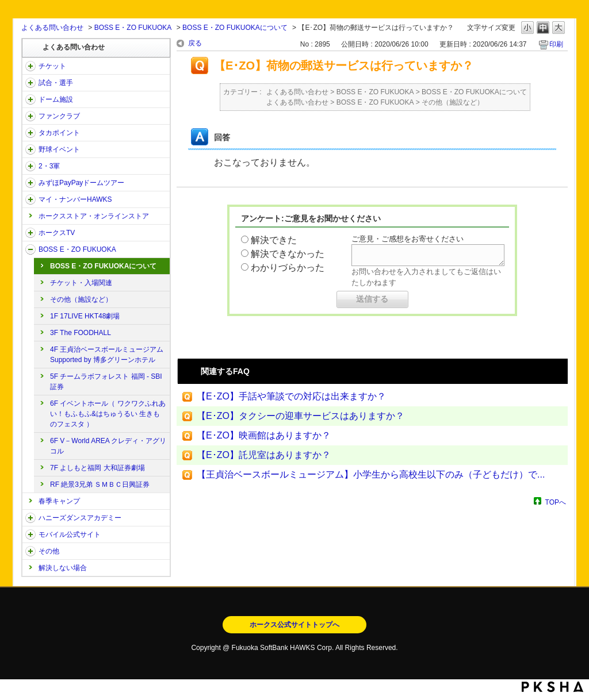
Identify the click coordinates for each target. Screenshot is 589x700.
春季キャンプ (59, 501)
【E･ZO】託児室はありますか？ (264, 455)
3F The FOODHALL (81, 333)
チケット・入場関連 (81, 283)
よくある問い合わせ (52, 28)
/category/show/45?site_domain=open (30, 183)
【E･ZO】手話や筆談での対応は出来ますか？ (291, 396)
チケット (52, 66)
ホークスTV (57, 233)
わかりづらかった (288, 268)
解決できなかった (288, 254)
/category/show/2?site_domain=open (30, 66)
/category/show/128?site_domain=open (30, 249)
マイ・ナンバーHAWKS (75, 199)
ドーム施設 (56, 99)
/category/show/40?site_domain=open (30, 116)
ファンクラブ (59, 116)
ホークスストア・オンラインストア (94, 216)
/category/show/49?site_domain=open (30, 551)
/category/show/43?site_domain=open (30, 166)
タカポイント (59, 133)
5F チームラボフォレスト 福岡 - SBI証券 (106, 382)
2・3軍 (49, 166)
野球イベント (59, 149)
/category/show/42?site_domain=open (30, 149)
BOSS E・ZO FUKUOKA (133, 28)
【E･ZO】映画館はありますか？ (264, 435)
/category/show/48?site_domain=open (30, 534)
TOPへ (556, 502)
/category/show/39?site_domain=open (30, 99)
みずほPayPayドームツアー (81, 183)
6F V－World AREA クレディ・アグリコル (108, 446)
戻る (195, 43)
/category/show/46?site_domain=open (30, 199)
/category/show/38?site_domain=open (30, 83)
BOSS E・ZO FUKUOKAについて (235, 28)
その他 (49, 551)
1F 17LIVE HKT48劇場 (85, 316)
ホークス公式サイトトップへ (294, 625)
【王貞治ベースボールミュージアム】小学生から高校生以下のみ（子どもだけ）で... (371, 474)
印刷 (556, 44)
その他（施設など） (81, 299)
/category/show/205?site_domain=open (30, 233)
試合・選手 (56, 83)
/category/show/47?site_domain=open (30, 518)
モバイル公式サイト (70, 534)
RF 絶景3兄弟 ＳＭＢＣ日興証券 (100, 484)
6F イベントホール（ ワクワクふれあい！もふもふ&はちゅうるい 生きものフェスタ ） (108, 414)
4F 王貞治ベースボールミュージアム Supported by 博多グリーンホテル (107, 355)
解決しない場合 (63, 568)
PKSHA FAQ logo (552, 687)
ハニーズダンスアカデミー (80, 518)
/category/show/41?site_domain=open (30, 133)
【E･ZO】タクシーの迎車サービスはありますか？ (301, 416)
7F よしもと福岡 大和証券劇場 (97, 468)
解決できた (274, 240)
